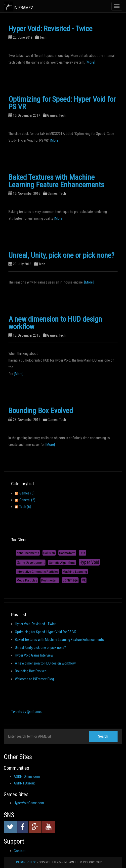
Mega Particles (27, 580)
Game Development (31, 563)
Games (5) (27, 493)
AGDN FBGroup (25, 783)
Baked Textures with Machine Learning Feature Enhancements (56, 181)
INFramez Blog (26, 862)
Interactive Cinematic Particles (38, 572)
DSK (83, 553)
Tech (43, 37)
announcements (28, 553)
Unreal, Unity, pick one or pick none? (61, 255)
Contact (20, 851)
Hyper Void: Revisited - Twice (50, 29)
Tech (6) (25, 507)
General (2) (27, 500)
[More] (90, 62)
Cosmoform (67, 553)
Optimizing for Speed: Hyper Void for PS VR (62, 103)
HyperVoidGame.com (29, 803)
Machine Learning (75, 572)
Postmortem (50, 580)
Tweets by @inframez (27, 712)
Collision (49, 553)
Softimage (70, 580)
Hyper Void (89, 562)
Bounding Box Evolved (41, 411)
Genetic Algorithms (62, 563)
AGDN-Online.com (27, 776)
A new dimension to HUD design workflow (55, 323)
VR (84, 580)
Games (52, 115)
